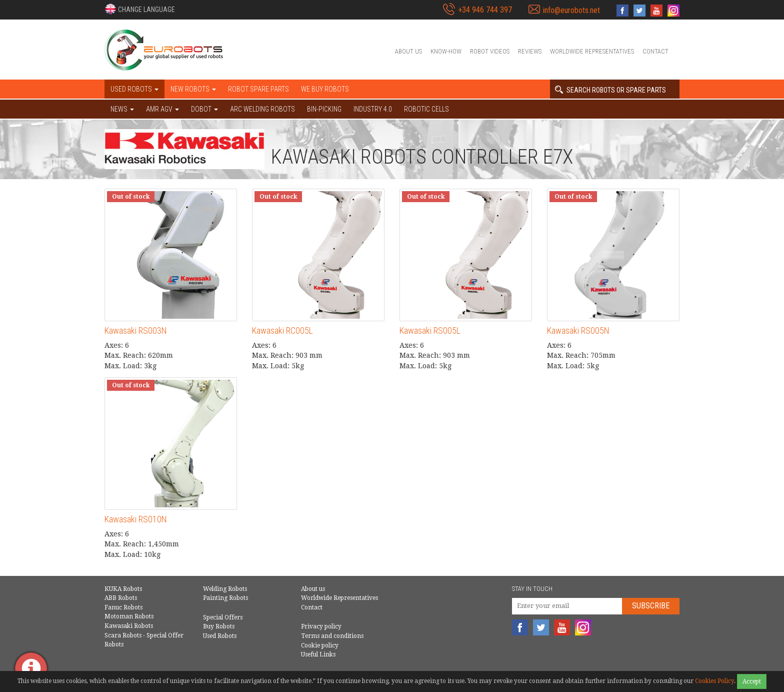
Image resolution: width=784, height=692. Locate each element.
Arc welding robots (262, 109)
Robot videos (490, 51)
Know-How (446, 51)
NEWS (122, 109)
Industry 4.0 (373, 109)
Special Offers (223, 617)
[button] (140, 9)
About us (408, 51)
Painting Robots (225, 598)
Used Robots (220, 636)
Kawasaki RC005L (282, 330)
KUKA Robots (123, 589)
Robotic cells (426, 109)
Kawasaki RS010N (136, 519)
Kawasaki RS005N (578, 330)
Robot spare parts (258, 89)
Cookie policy (320, 645)
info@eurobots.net (571, 10)
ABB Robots (121, 598)
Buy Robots (219, 626)
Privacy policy (321, 626)
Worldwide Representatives (592, 51)
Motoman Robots (129, 616)
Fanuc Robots (123, 607)
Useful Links (318, 654)
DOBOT (204, 109)
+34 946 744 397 (485, 10)
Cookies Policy (714, 681)
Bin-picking (324, 109)
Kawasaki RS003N (136, 330)
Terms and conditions (332, 636)
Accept (752, 681)
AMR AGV (162, 109)
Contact (655, 51)
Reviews (530, 51)
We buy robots (325, 89)
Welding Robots (225, 589)
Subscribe (651, 606)
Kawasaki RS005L (430, 330)
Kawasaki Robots (129, 626)
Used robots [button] (134, 89)
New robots (193, 89)
